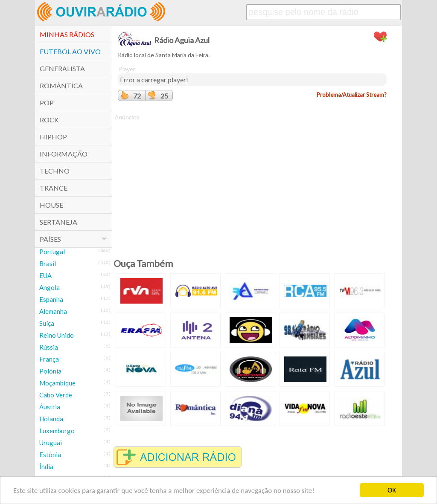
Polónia (50, 371)
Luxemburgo (57, 431)
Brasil (48, 264)
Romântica (61, 85)
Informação (64, 154)
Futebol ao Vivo (70, 51)
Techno (55, 171)
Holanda (51, 419)
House (51, 205)
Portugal (52, 252)
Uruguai (51, 443)
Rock (49, 120)
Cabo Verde (56, 395)
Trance (54, 188)
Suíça (47, 323)
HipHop (53, 137)
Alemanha (53, 311)
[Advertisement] (252, 181)
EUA (45, 275)
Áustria (50, 407)
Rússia (49, 347)
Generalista (62, 68)
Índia (46, 466)
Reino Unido (57, 335)
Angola (50, 287)
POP (47, 103)
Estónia (50, 455)
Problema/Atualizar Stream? (352, 95)
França (49, 359)
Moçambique (57, 383)
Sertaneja (58, 222)
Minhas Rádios (67, 34)
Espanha (51, 299)
